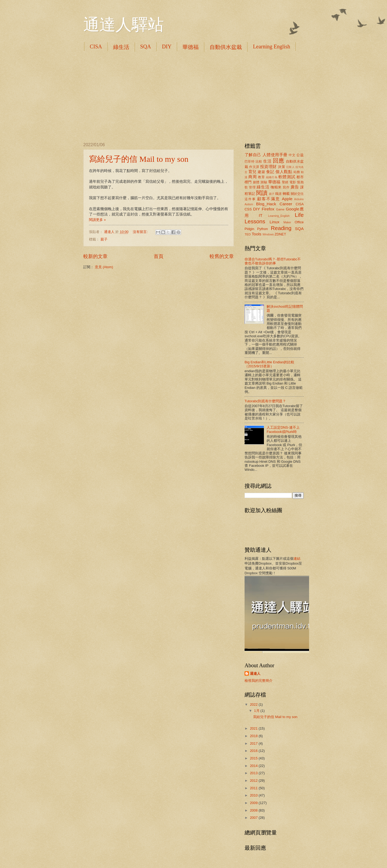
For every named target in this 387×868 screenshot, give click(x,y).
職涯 (278, 194)
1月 (257, 711)
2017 (254, 743)
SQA (146, 46)
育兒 (252, 172)
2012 (254, 781)
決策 (282, 167)
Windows (268, 234)
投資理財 (268, 166)
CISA (96, 46)
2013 (254, 773)
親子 (104, 239)
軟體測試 (287, 177)
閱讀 (262, 193)
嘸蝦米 (276, 187)
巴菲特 (250, 162)
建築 (261, 172)
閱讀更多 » (97, 220)
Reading (281, 228)
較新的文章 (95, 256)
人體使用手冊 (275, 155)
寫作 (286, 187)
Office (299, 222)
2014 (254, 766)
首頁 (159, 256)
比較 (259, 162)
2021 (254, 728)
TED (248, 234)
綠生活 (121, 47)
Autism (249, 204)
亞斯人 (290, 167)
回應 (279, 161)
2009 (254, 803)
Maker (287, 222)
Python (263, 229)
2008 (254, 810)
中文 (292, 155)
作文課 (254, 167)
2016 (254, 751)
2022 (254, 704)
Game (280, 209)
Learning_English (279, 216)
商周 (252, 177)
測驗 (264, 182)
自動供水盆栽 (226, 47)
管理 (252, 187)
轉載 (286, 194)
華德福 (191, 47)
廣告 (295, 187)
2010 (254, 795)
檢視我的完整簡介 (259, 681)
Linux (275, 222)
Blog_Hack (266, 204)
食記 (270, 172)
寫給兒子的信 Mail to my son (139, 159)
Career (286, 204)
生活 (267, 161)
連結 (297, 559)
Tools (256, 234)
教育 (261, 177)
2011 (254, 788)
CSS (248, 209)
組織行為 (272, 177)
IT (261, 215)
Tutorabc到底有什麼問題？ (265, 401)
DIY (167, 46)
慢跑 (300, 182)
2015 (254, 758)
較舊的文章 (222, 256)
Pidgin (249, 229)
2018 (254, 736)
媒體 (256, 182)
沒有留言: (141, 232)
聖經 (285, 182)
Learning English (271, 46)
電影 (293, 182)
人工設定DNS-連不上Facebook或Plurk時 (283, 429)
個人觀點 (284, 172)
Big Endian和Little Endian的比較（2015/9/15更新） (269, 364)
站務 (297, 172)
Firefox (268, 209)
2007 (254, 818)
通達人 (255, 674)
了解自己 (253, 155)
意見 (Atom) (104, 267)
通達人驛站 (124, 25)
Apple (287, 199)
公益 (300, 155)
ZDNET (280, 234)
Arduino (299, 199)
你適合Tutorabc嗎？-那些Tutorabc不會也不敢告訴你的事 (273, 261)
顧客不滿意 (269, 199)
